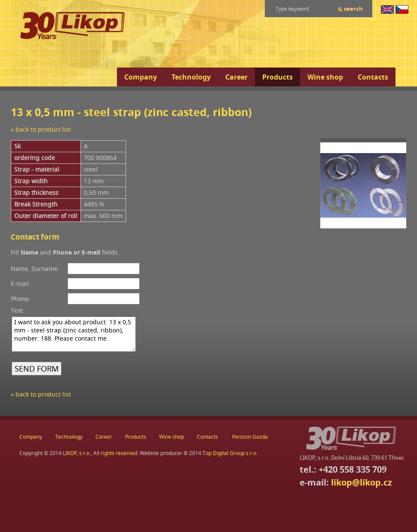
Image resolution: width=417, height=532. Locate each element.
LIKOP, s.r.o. (77, 453)
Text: (18, 310)
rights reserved (119, 453)
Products (277, 77)
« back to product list (41, 129)
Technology (191, 77)
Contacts (373, 77)
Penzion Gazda (250, 437)
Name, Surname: (35, 269)
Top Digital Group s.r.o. (230, 453)
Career (236, 77)
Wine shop (325, 77)
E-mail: (21, 284)
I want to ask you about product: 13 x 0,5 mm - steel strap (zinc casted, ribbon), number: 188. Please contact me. (74, 334)
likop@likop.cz (362, 482)
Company (141, 77)
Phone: (21, 299)
